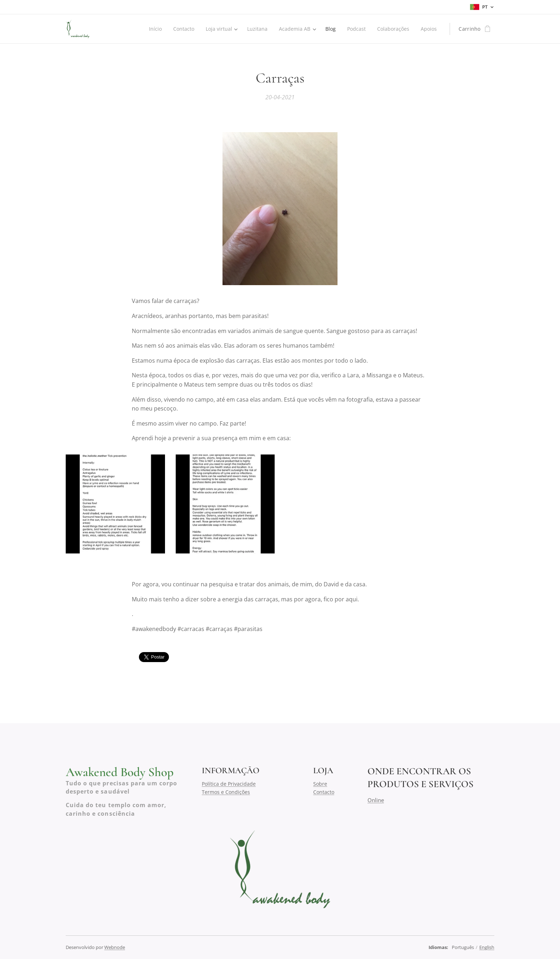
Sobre (320, 784)
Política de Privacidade (229, 784)
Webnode (115, 947)
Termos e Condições (226, 792)
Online (376, 800)
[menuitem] (151, 29)
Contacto (324, 792)
